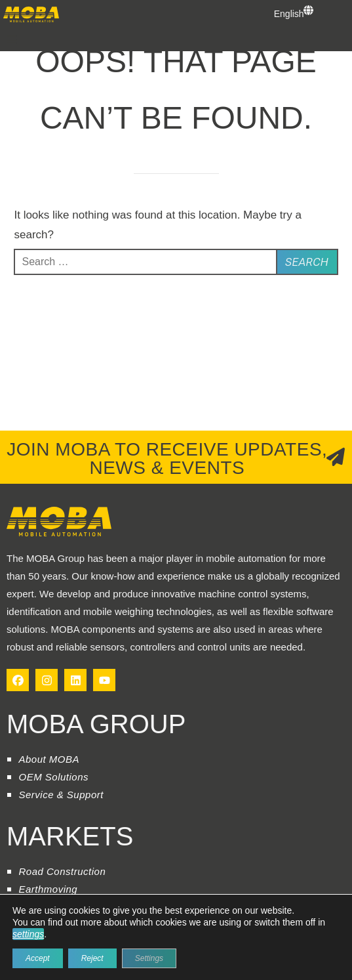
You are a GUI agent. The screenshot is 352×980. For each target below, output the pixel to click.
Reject (92, 958)
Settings (149, 958)
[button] (12, 39)
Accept (38, 958)
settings (28, 934)
